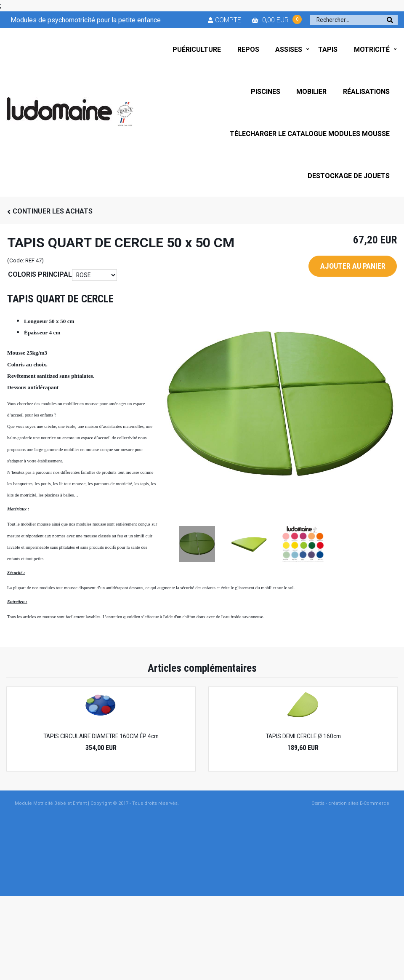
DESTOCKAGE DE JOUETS (349, 176)
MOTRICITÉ (372, 49)
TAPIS (328, 49)
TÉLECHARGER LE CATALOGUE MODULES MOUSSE (310, 134)
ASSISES (289, 49)
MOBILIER (311, 92)
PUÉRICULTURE (197, 49)
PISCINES (266, 92)
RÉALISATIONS (366, 92)
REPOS (248, 49)
